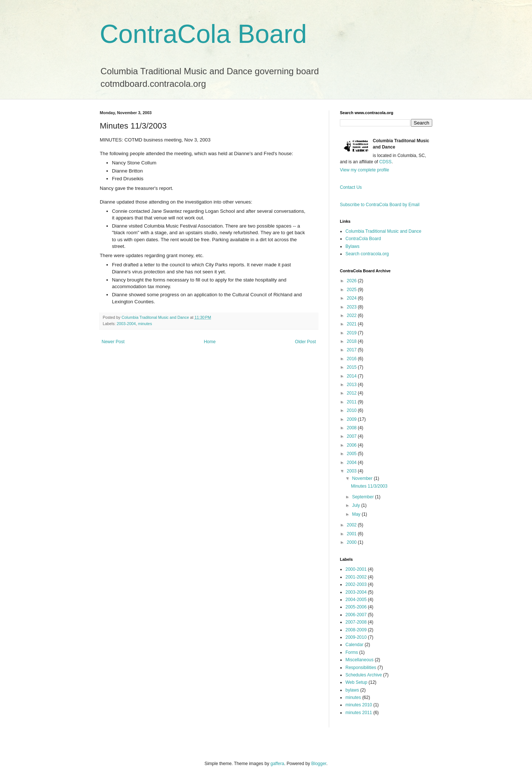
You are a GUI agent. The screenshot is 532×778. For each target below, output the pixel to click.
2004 (352, 463)
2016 (352, 359)
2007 (352, 436)
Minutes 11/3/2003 (369, 486)
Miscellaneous (359, 660)
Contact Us (351, 187)
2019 (352, 333)
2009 (352, 419)
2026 (352, 281)
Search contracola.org (367, 254)
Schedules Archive (364, 675)
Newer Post (113, 342)
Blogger (319, 764)
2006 (352, 445)
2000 (352, 542)
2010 (352, 410)
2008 (352, 428)
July (357, 505)
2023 (352, 307)
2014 (352, 376)
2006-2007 (356, 615)
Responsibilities (361, 668)
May (357, 514)
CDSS (386, 162)
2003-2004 (126, 324)
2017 (352, 350)
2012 (352, 393)
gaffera (277, 764)
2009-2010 (356, 637)
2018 (352, 341)
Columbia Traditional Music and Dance (383, 231)
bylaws (352, 690)
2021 (352, 324)
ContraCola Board (203, 34)
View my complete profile (364, 170)
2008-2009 (356, 630)
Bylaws (352, 246)
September (364, 497)
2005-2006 (356, 607)
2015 (352, 367)
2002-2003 (356, 584)
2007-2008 (356, 622)
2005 (352, 454)
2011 (352, 402)
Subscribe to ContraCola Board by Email (380, 205)
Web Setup (356, 682)
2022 (352, 315)
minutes (145, 324)
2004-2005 (356, 600)
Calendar (354, 645)
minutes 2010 (359, 705)
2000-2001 (356, 569)
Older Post (305, 342)
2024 (352, 298)
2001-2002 (356, 577)
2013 (352, 385)
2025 (352, 290)
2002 (352, 525)
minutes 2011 (359, 713)
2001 (352, 534)
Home (210, 342)
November (363, 478)
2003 (352, 471)
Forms (352, 652)
